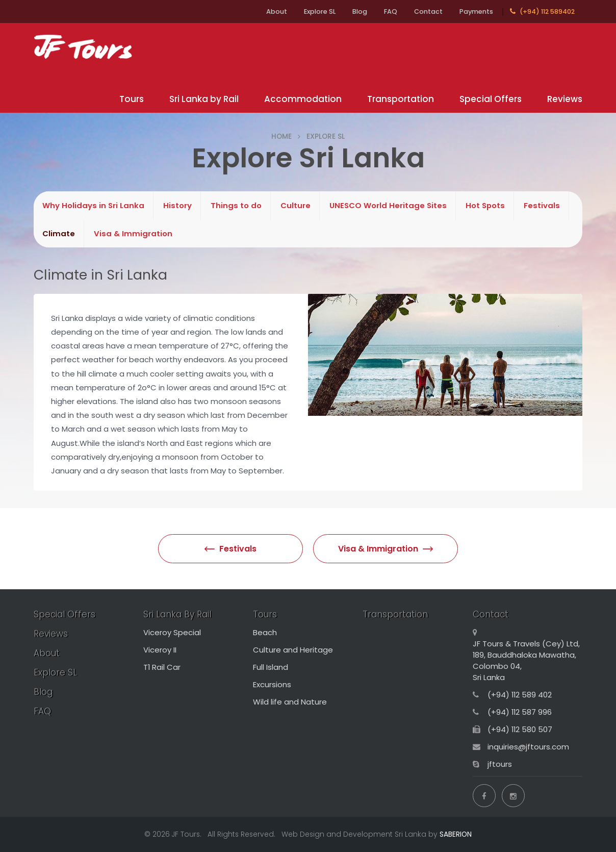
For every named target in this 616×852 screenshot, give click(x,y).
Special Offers (491, 99)
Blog (360, 11)
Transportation (401, 99)
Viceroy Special (172, 632)
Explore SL (320, 11)
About (277, 11)
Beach (265, 632)
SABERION (456, 834)
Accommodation (303, 99)
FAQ (391, 11)
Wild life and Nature (290, 702)
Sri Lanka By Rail (177, 614)
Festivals (542, 205)
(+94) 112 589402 (542, 11)
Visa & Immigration (133, 233)
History (177, 205)
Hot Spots (485, 205)
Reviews (565, 99)
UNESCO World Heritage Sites (388, 205)
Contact (428, 11)
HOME (281, 136)
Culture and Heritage (293, 650)
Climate (59, 233)
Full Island (271, 667)
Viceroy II (160, 650)
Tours (132, 99)
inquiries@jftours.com (528, 747)
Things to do (236, 205)
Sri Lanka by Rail (204, 99)
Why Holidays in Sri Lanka (93, 205)
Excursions (272, 684)
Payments (476, 11)
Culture (296, 205)
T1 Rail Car (162, 667)
